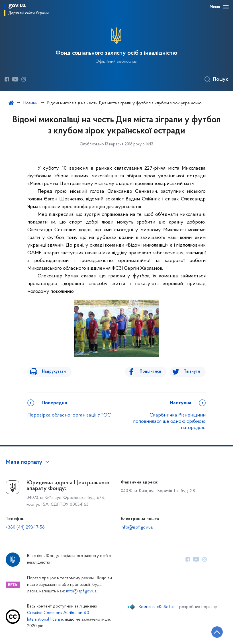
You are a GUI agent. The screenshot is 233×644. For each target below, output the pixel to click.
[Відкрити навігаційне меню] (226, 7)
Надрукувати (51, 372)
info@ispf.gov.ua (137, 527)
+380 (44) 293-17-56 (25, 527)
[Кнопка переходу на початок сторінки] (212, 631)
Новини (30, 103)
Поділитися (153, 372)
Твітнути (192, 372)
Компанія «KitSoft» (156, 607)
